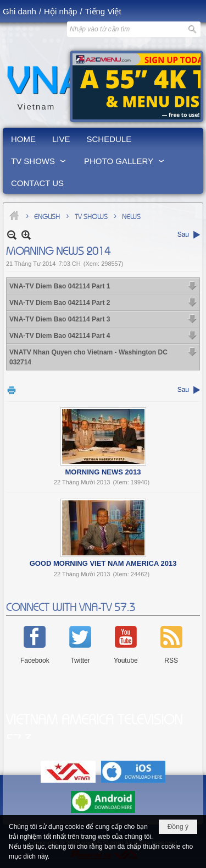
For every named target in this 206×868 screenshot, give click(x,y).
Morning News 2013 (103, 472)
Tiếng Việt (103, 11)
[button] (39, 161)
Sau (183, 234)
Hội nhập (60, 11)
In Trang (12, 390)
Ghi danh (20, 11)
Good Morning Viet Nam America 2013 (103, 563)
